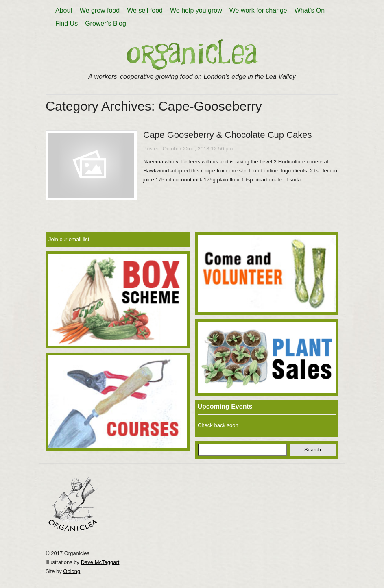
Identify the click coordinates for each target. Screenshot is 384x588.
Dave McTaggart (100, 562)
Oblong (72, 571)
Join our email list (69, 239)
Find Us (67, 23)
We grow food (100, 10)
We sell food (145, 10)
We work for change (258, 10)
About (64, 10)
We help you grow (196, 10)
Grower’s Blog (106, 23)
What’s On (310, 10)
